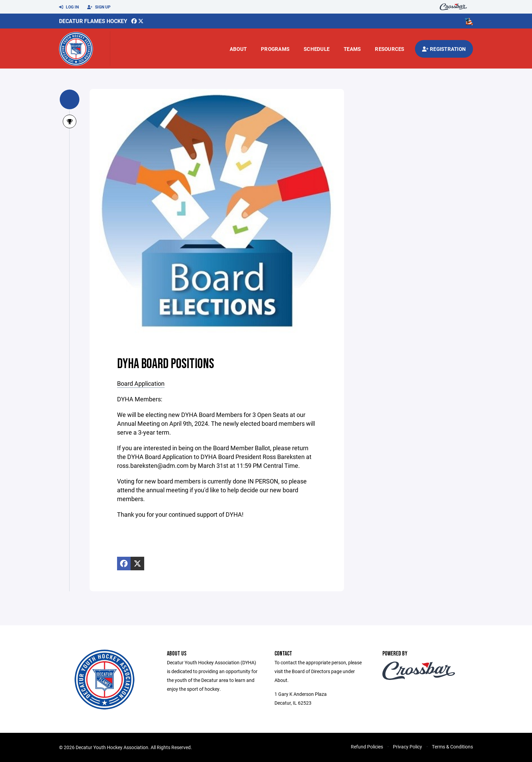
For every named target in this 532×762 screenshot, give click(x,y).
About (238, 49)
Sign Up (99, 7)
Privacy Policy (407, 747)
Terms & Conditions (452, 747)
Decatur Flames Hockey (93, 21)
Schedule (317, 49)
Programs (275, 49)
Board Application (141, 383)
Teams (352, 49)
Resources (389, 49)
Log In (69, 7)
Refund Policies (367, 747)
